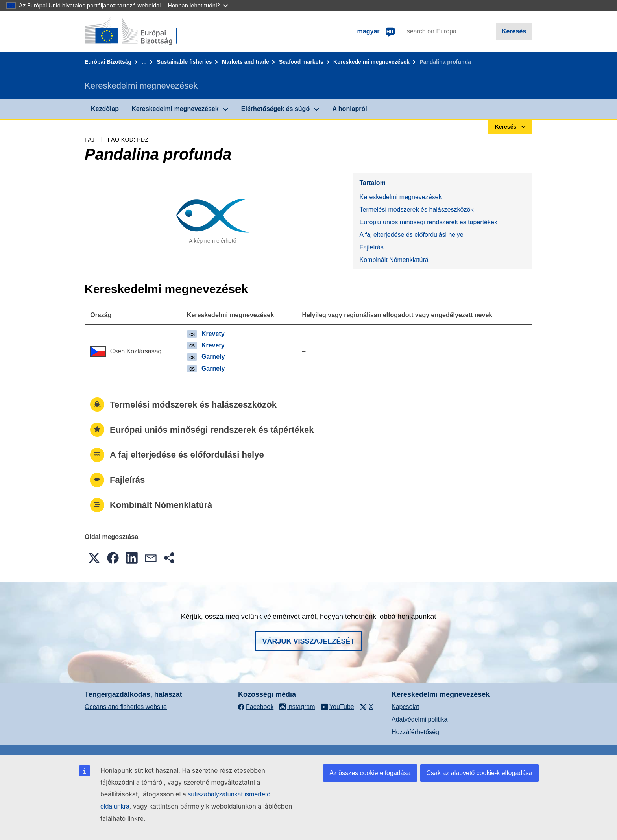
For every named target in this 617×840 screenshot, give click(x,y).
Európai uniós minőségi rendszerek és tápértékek (428, 222)
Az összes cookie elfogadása (370, 773)
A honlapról (349, 109)
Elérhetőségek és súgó (275, 109)
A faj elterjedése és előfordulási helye (411, 235)
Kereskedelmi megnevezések (371, 62)
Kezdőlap (105, 109)
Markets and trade (246, 62)
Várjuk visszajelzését (308, 641)
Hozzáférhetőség (415, 732)
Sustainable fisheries (185, 62)
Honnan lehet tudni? (198, 5)
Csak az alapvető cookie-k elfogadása (480, 773)
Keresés (514, 31)
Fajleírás (371, 247)
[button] (94, 558)
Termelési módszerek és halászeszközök (416, 210)
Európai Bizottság (108, 62)
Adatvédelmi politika (419, 719)
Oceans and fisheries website (126, 707)
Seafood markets (301, 62)
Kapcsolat (405, 707)
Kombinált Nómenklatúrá (394, 260)
